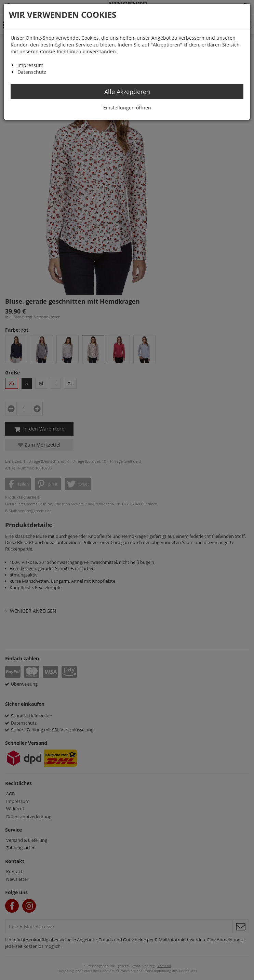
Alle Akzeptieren (127, 92)
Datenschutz (32, 72)
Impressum (30, 65)
